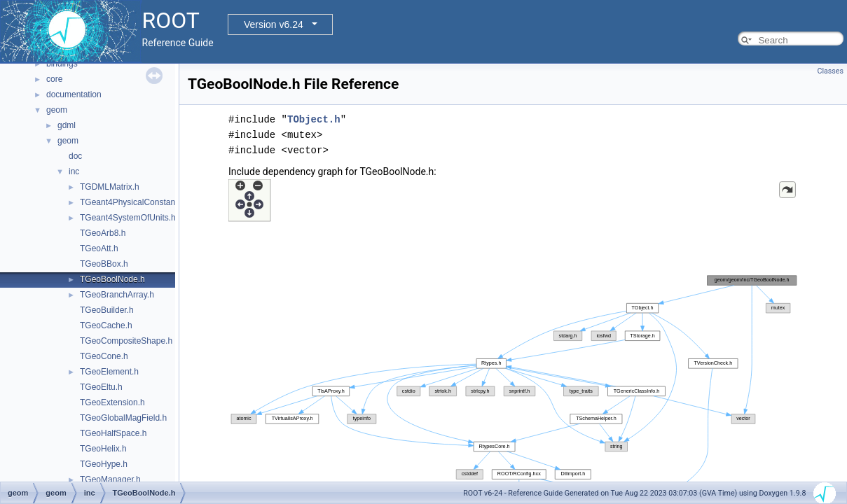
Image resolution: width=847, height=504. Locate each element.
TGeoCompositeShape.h (126, 341)
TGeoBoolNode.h (112, 279)
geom (57, 110)
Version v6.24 (274, 24)
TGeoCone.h (104, 356)
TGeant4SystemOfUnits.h (128, 218)
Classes (831, 71)
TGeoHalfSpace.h (113, 433)
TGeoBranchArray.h (117, 295)
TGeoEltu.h (101, 387)
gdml (67, 125)
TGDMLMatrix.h (110, 187)
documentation (74, 94)
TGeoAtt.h (99, 248)
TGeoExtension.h (112, 402)
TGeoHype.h (104, 464)
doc (75, 156)
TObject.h (314, 119)
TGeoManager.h (110, 479)
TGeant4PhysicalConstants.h (134, 202)
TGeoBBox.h (104, 264)
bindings (62, 64)
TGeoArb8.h (103, 233)
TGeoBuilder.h (107, 310)
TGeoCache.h (106, 325)
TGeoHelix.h (103, 449)
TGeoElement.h (109, 372)
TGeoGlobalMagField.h (123, 418)
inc (74, 171)
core (54, 79)
